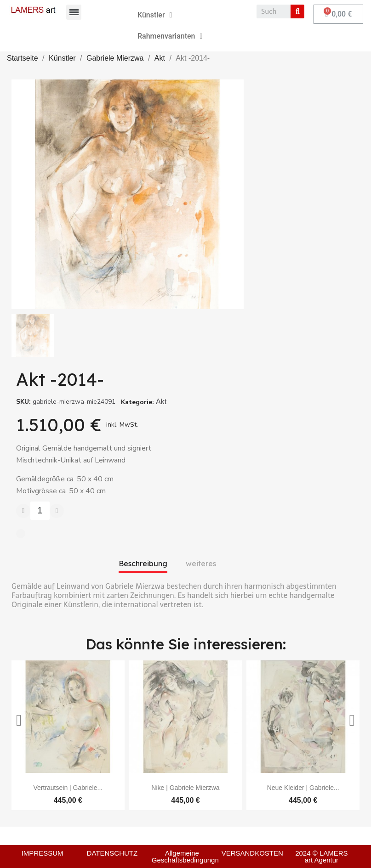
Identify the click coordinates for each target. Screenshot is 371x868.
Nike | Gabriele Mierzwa (185, 788)
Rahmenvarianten (170, 36)
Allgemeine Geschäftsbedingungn (185, 857)
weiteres (201, 564)
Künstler (155, 15)
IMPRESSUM (43, 853)
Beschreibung (143, 564)
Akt (161, 402)
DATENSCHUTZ (112, 853)
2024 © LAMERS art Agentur (321, 857)
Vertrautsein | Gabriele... (68, 788)
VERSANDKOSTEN (252, 853)
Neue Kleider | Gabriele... (303, 788)
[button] (19, 721)
